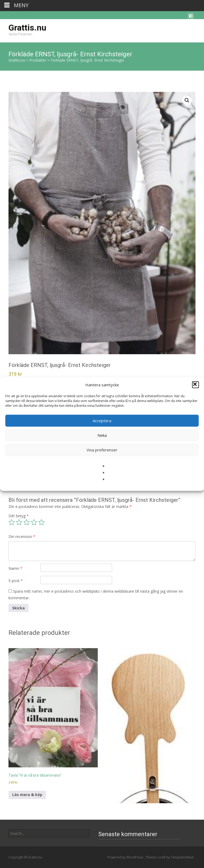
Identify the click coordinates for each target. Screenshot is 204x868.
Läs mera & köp (27, 795)
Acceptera (102, 421)
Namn (15, 568)
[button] (195, 385)
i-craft (161, 857)
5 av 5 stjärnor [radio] (41, 522)
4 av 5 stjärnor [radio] (34, 522)
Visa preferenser (102, 450)
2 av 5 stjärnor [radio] (19, 522)
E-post (16, 581)
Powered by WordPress (126, 857)
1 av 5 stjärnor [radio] (12, 522)
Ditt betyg (19, 516)
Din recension (22, 536)
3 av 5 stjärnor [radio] (27, 522)
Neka (102, 435)
